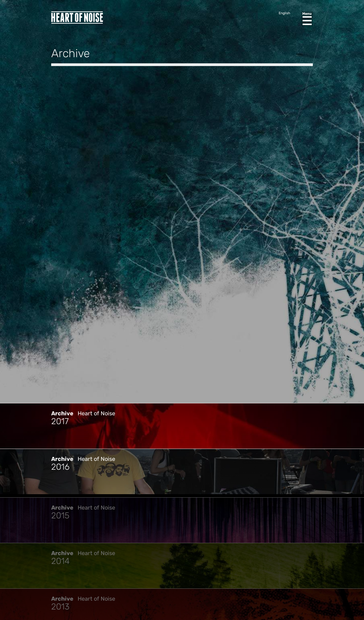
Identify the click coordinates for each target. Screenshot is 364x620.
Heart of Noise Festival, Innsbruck (77, 18)
